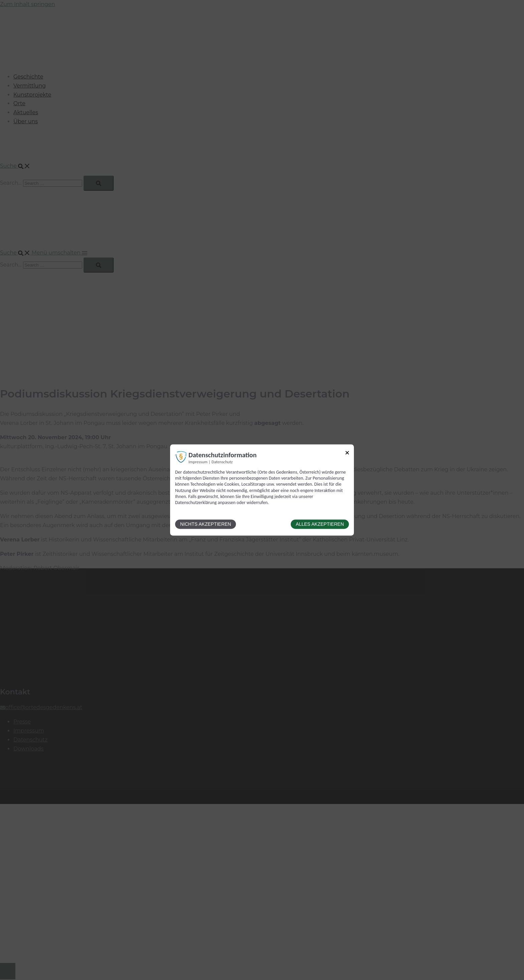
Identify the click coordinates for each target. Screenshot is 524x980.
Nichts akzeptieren (206, 524)
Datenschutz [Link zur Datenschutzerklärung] (222, 462)
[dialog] (262, 490)
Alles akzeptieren (320, 524)
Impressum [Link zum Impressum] (198, 462)
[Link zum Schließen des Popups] (347, 454)
